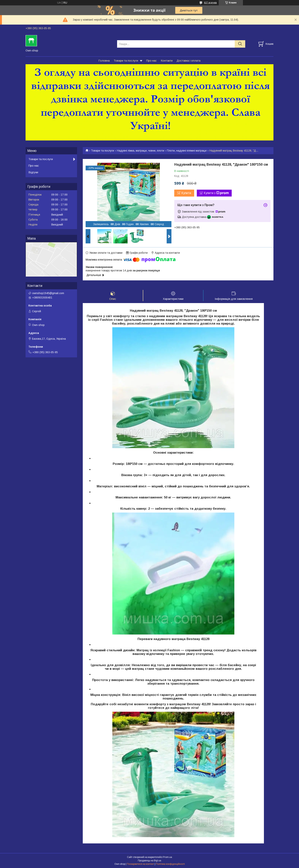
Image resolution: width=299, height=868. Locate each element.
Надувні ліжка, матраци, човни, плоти (141, 151)
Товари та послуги (126, 61)
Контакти (167, 61)
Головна (104, 61)
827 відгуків (210, 3)
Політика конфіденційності (170, 864)
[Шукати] (240, 44)
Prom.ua (168, 858)
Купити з (216, 193)
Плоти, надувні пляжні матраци (187, 151)
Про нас (152, 61)
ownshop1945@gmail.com (48, 293)
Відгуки (33, 172)
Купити (186, 193)
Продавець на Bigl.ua (149, 861)
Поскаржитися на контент (140, 864)
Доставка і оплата (188, 61)
